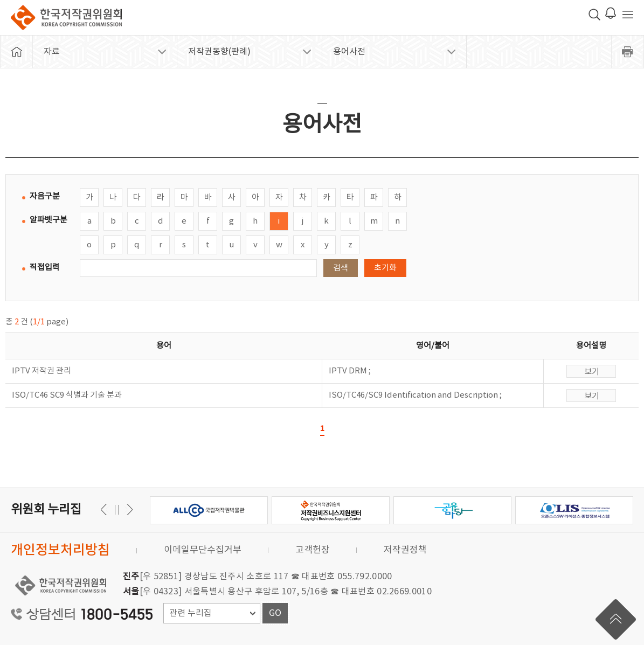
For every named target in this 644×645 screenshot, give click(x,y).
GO (275, 613)
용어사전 (349, 52)
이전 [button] (128, 509)
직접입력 (45, 268)
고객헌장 (313, 550)
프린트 (628, 52)
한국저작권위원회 (66, 18)
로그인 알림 (611, 13)
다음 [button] (105, 509)
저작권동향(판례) (219, 52)
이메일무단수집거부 (203, 550)
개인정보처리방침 (60, 550)
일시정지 (117, 509)
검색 (341, 268)
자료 (52, 52)
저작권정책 (405, 550)
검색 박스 (594, 15)
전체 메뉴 (628, 15)
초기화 (385, 268)
